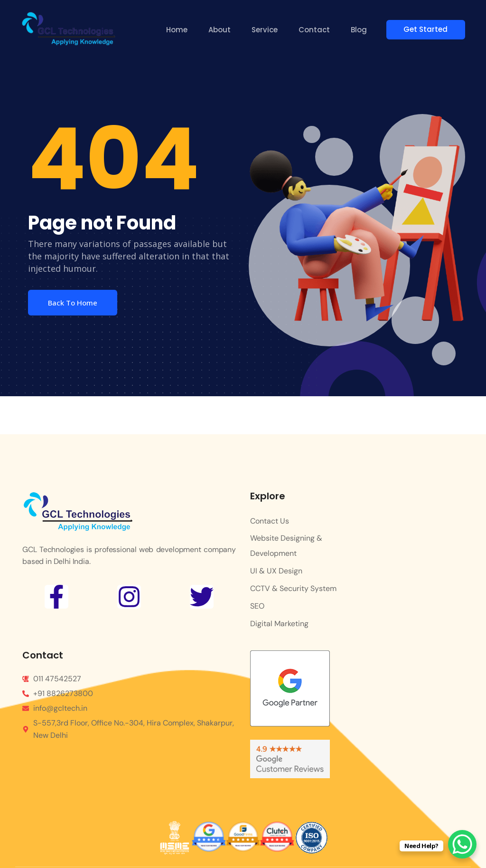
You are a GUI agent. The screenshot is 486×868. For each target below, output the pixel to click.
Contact (316, 30)
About (221, 30)
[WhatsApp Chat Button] (462, 844)
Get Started (430, 29)
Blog (360, 30)
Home (178, 30)
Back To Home (73, 303)
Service (266, 30)
